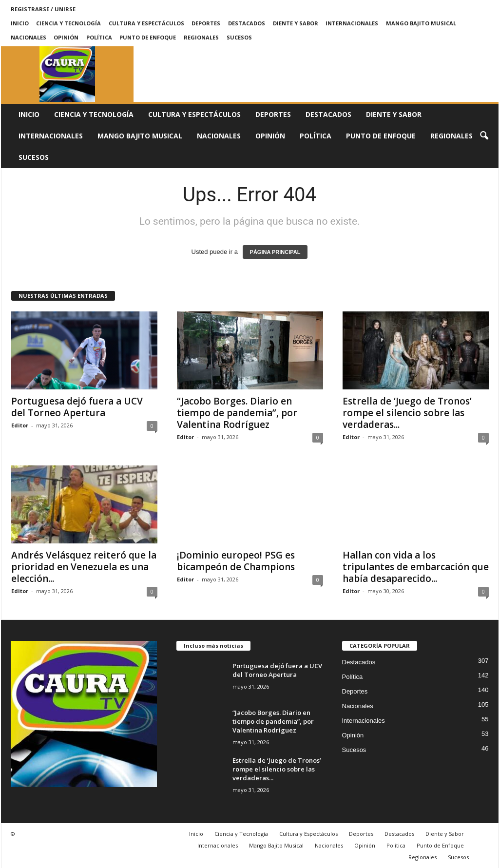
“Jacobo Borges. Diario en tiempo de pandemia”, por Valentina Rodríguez (237, 413)
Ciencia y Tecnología (68, 23)
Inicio (20, 23)
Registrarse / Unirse (43, 9)
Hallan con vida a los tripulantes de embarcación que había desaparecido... (416, 567)
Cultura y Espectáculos (146, 23)
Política (99, 37)
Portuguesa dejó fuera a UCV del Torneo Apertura (77, 407)
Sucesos (239, 37)
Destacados (247, 23)
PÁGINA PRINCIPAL (275, 252)
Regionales (201, 37)
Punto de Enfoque (148, 37)
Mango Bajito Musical (421, 23)
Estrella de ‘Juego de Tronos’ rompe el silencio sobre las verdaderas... (407, 413)
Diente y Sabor (296, 23)
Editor (20, 425)
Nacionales (29, 37)
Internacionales (352, 23)
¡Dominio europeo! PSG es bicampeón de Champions (236, 561)
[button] (484, 136)
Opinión (66, 37)
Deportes (206, 23)
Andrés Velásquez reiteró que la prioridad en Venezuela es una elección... (84, 567)
